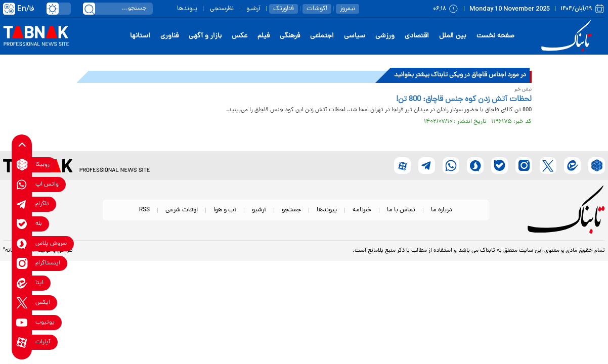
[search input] (118, 9)
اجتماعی (322, 36)
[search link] (89, 9)
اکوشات (317, 9)
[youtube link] (22, 322)
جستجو (291, 210)
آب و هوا (225, 210)
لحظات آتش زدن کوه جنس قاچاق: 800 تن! (464, 100)
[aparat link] (22, 342)
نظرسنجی (222, 9)
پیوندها (187, 9)
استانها (140, 36)
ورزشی (385, 36)
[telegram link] (22, 204)
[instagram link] (22, 263)
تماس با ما (401, 210)
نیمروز (348, 9)
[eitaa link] (22, 283)
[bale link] (22, 224)
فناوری (169, 36)
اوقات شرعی (182, 210)
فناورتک (284, 9)
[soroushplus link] (22, 243)
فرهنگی (290, 36)
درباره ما (442, 210)
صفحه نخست (495, 36)
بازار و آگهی (205, 36)
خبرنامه (362, 210)
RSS (144, 210)
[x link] (22, 303)
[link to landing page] (568, 36)
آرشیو (253, 9)
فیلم (264, 36)
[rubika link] (22, 165)
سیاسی (355, 36)
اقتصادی (417, 36)
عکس (240, 36)
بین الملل (453, 36)
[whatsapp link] (22, 184)
